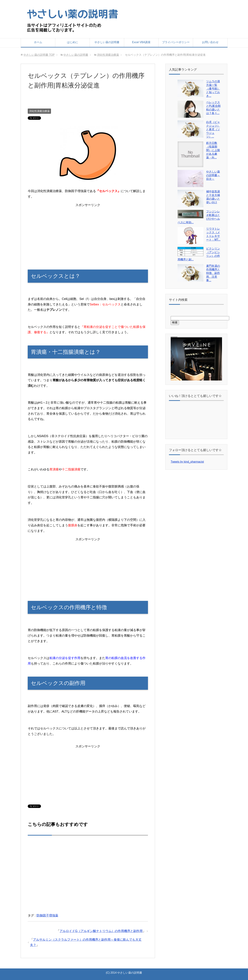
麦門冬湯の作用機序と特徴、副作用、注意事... (213, 273)
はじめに (73, 42)
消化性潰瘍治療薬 (39, 111)
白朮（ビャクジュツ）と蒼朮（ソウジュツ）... (213, 129)
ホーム (38, 42)
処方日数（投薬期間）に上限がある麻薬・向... (213, 150)
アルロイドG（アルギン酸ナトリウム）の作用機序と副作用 (101, 931)
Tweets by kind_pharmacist (187, 462)
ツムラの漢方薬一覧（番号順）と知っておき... (213, 89)
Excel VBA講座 (141, 42)
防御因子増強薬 (47, 915)
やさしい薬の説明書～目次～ (213, 175)
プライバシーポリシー (176, 42)
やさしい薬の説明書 (107, 42)
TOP (39, 55)
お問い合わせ (210, 42)
